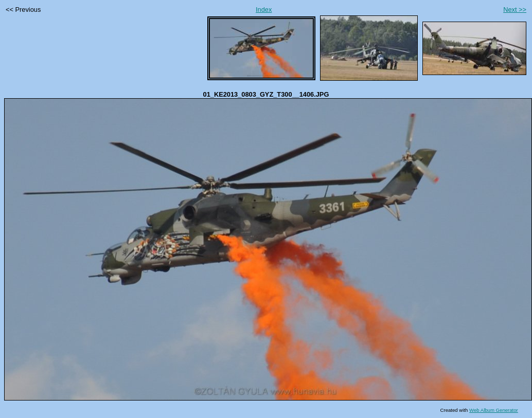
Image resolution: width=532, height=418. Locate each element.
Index (264, 10)
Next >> (515, 10)
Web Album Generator (494, 410)
